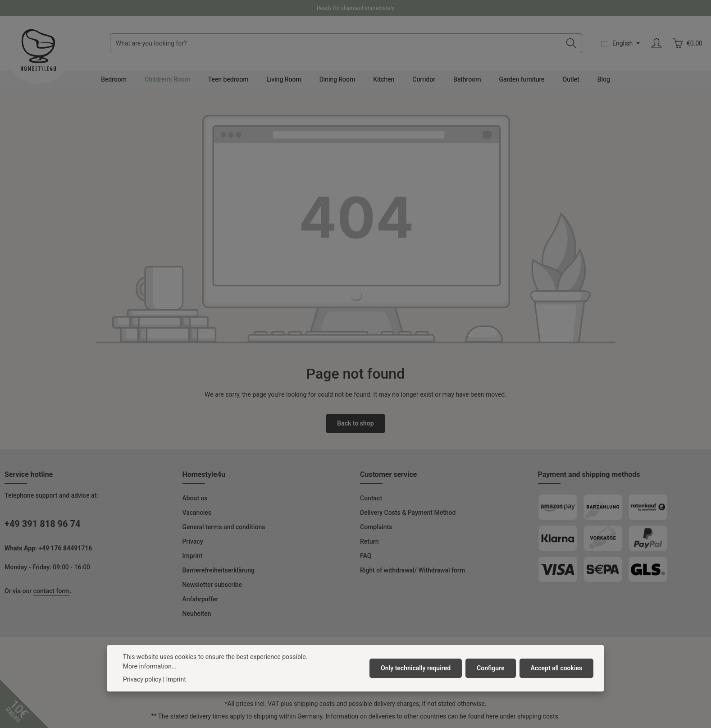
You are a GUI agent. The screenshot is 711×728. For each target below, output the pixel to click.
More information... (150, 668)
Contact (371, 498)
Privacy (193, 541)
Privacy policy (142, 682)
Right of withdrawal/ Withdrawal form (412, 570)
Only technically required (416, 670)
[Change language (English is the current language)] (620, 43)
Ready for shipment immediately (355, 8)
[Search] (572, 43)
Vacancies (197, 513)
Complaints (376, 527)
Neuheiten (197, 614)
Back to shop (355, 423)
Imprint (193, 556)
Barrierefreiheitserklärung (219, 570)
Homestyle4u (204, 474)
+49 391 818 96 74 (42, 524)
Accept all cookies (557, 670)
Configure (490, 670)
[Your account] (657, 43)
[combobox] (336, 43)
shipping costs (314, 704)
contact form (52, 591)
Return (369, 541)
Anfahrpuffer (201, 599)
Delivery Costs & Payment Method (408, 513)
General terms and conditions (224, 527)
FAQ (366, 556)
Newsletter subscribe (212, 585)
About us (195, 498)
